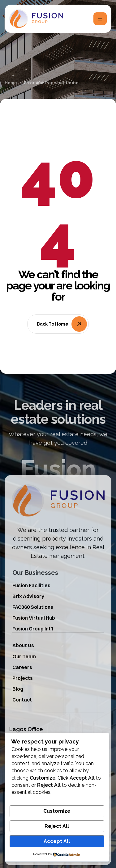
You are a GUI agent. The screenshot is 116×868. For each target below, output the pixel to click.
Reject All (57, 826)
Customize (57, 811)
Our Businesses (35, 582)
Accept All (57, 841)
